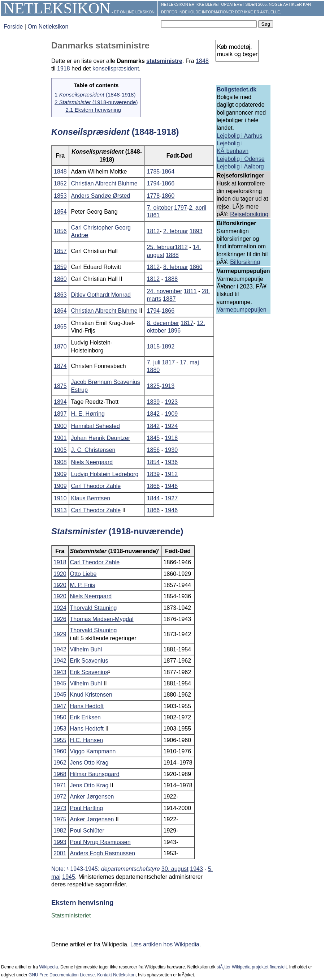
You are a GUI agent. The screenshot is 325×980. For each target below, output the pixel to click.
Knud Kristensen (91, 695)
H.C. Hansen (87, 740)
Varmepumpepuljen (242, 310)
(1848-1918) (115, 132)
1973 (60, 808)
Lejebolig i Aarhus (239, 136)
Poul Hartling (87, 808)
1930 (171, 450)
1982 (60, 831)
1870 (60, 346)
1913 (168, 386)
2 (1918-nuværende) (96, 102)
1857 (60, 251)
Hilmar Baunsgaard (95, 774)
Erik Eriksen (85, 717)
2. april (198, 208)
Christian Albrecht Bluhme (104, 183)
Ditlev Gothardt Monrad (101, 295)
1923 (171, 402)
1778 (153, 196)
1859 (60, 267)
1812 (153, 231)
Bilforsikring (245, 262)
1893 (196, 231)
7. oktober (160, 208)
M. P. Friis (83, 585)
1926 (60, 619)
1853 (60, 196)
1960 (60, 751)
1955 (60, 740)
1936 (171, 462)
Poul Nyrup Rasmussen (100, 842)
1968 (60, 774)
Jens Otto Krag (89, 763)
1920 (60, 574)
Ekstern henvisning (83, 902)
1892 (168, 346)
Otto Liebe (83, 574)
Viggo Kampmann (93, 751)
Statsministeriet (71, 915)
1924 (171, 426)
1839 (153, 402)
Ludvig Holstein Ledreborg (105, 474)
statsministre (164, 61)
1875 (60, 386)
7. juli (154, 362)
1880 (153, 370)
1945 (60, 683)
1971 (60, 785)
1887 (169, 299)
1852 (60, 183)
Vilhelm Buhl (86, 649)
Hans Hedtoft (87, 706)
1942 (60, 649)
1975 (60, 819)
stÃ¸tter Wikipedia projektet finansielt (252, 967)
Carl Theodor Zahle (96, 486)
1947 (60, 706)
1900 (60, 426)
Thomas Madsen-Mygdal (102, 619)
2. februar (175, 231)
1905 (60, 450)
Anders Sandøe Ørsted (101, 196)
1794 (153, 183)
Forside (13, 27)
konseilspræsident (116, 69)
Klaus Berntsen (91, 498)
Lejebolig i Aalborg (240, 166)
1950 (60, 717)
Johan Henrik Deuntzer (101, 438)
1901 (60, 438)
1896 (174, 331)
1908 (60, 462)
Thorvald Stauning (94, 608)
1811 (190, 291)
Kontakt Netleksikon (116, 975)
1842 (153, 414)
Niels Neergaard (92, 462)
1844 (153, 498)
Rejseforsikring (249, 214)
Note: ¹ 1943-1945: (106, 869)
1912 (171, 474)
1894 (60, 402)
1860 (168, 196)
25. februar (161, 247)
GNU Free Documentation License (62, 975)
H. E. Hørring (88, 414)
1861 (153, 215)
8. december (163, 323)
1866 (168, 183)
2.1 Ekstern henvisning (93, 110)
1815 (153, 346)
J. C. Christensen (93, 450)
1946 (171, 486)
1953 (60, 729)
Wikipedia (48, 967)
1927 (171, 498)
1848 (202, 61)
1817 (187, 323)
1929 (60, 634)
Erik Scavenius (89, 661)
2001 (60, 853)
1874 (60, 366)
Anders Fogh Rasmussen (103, 853)
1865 (60, 327)
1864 (168, 172)
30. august (175, 869)
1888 (172, 255)
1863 (60, 295)
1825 (153, 386)
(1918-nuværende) (117, 531)
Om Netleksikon (48, 27)
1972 (60, 797)
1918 (64, 69)
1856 (60, 231)
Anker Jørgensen (92, 797)
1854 (60, 212)
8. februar (175, 267)
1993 (60, 842)
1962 (60, 763)
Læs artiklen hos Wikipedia (165, 944)
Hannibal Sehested (96, 426)
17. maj (189, 362)
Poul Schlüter (87, 831)
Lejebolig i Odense (241, 159)
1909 (171, 414)
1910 (60, 498)
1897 (60, 414)
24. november (165, 291)
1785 (153, 172)
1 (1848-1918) (95, 95)
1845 (153, 438)
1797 (181, 208)
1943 (60, 672)
